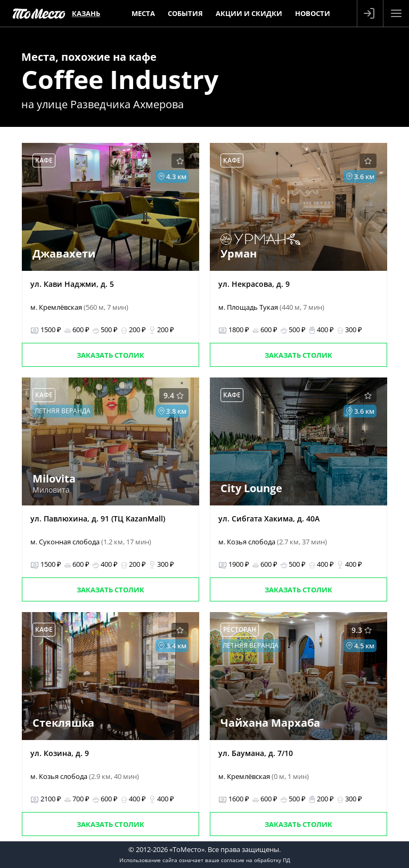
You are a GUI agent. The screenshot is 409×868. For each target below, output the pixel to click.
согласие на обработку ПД (256, 860)
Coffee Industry (120, 79)
